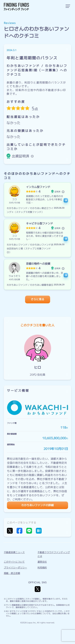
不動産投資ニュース (14, 552)
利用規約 (42, 568)
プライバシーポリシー (15, 568)
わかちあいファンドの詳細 (38, 505)
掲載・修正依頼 (12, 573)
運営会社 (42, 562)
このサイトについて (14, 562)
